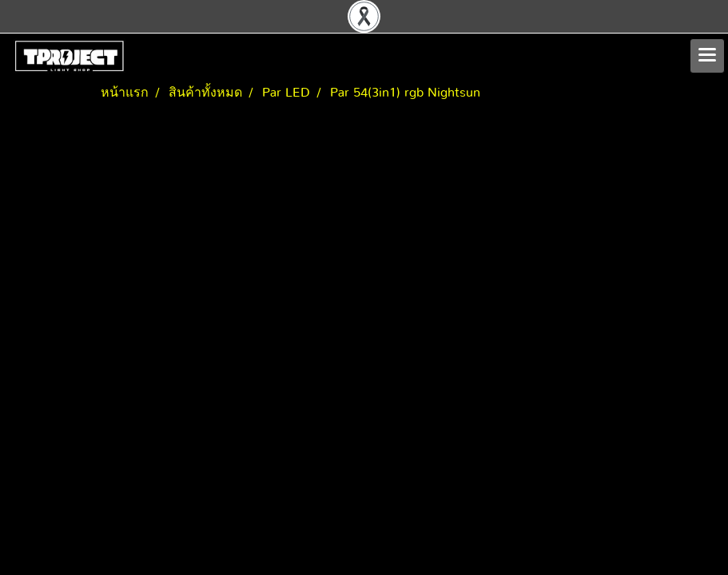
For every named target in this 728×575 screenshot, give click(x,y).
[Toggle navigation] (707, 56)
